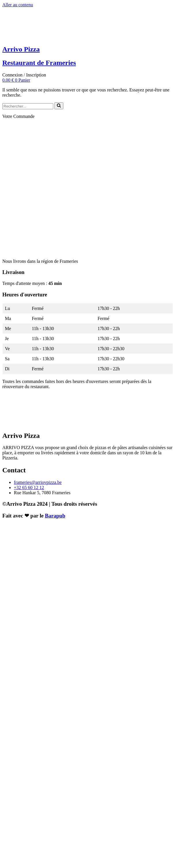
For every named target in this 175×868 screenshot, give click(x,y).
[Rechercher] (28, 106)
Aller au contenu (18, 5)
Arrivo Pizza (21, 49)
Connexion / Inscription (24, 75)
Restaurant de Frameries (39, 63)
